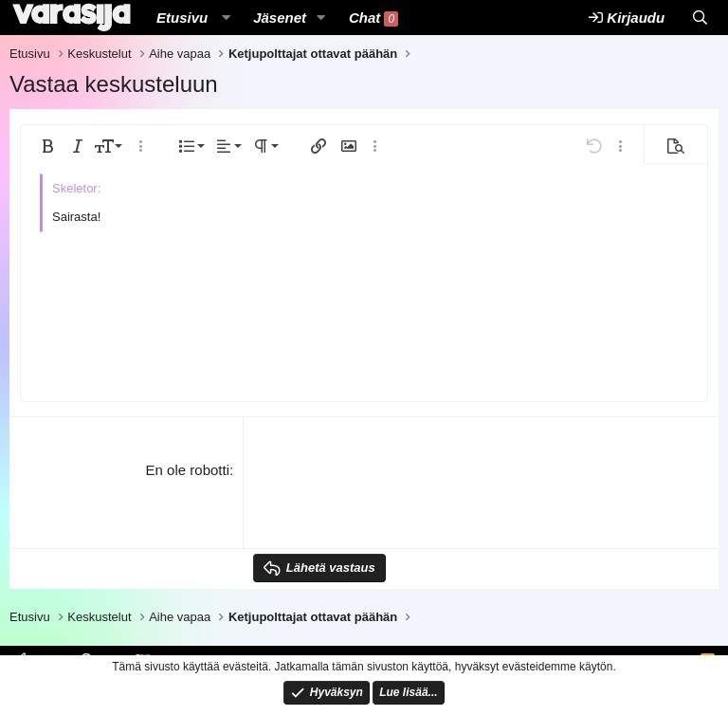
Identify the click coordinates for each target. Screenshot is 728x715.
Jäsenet (280, 18)
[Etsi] (700, 18)
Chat (373, 18)
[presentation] (397, 497)
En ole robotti (188, 470)
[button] (226, 18)
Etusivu (182, 18)
